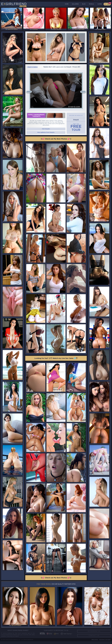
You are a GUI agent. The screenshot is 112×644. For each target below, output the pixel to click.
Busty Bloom (23, 1)
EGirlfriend (14, 5)
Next (83, 92)
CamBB (99, 4)
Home (66, 4)
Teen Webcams (97, 1)
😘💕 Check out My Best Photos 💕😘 (56, 141)
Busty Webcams (106, 1)
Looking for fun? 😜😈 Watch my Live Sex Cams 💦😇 (56, 360)
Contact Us (94, 638)
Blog (83, 4)
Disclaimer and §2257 (105, 642)
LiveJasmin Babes (13, 1)
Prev (29, 92)
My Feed (107, 4)
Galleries (75, 4)
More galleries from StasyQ (46, 135)
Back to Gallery (33, 67)
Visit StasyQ (46, 131)
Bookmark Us (94, 634)
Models (91, 4)
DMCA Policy (95, 642)
